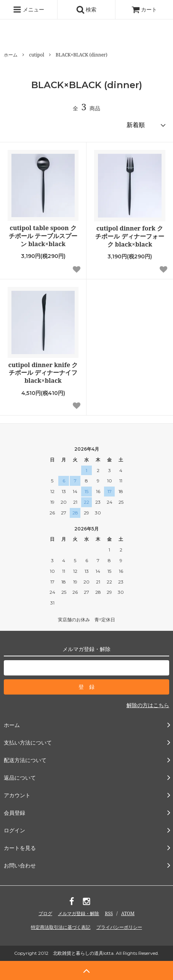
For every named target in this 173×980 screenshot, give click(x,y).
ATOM (128, 913)
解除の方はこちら (148, 705)
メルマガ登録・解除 (78, 913)
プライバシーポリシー (119, 927)
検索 (86, 10)
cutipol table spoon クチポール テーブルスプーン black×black (43, 236)
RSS (109, 913)
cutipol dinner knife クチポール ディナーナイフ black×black (43, 373)
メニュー (29, 10)
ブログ (45, 913)
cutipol (37, 55)
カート (144, 9)
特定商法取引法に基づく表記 (61, 927)
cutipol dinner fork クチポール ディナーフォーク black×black (130, 236)
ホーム (11, 55)
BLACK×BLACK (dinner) (82, 55)
